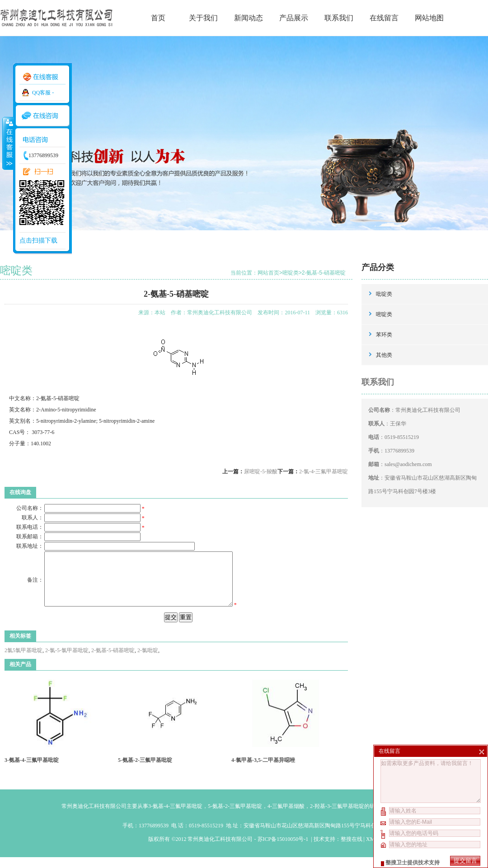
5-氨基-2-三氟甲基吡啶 (145, 771)
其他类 (384, 355)
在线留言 (384, 18)
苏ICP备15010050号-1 (284, 850)
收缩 (8, 143)
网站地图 (429, 18)
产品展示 (294, 18)
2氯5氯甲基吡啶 (23, 661)
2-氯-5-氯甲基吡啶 (67, 661)
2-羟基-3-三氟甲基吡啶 (337, 817)
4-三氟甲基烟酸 (286, 817)
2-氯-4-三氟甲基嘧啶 (324, 471)
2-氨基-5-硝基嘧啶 (324, 273)
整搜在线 (352, 850)
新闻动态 (249, 18)
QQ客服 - (43, 93)
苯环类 (384, 335)
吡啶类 (384, 294)
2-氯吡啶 (148, 661)
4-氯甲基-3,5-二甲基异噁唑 (263, 771)
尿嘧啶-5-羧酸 (261, 471)
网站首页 (268, 273)
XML (372, 850)
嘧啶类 (291, 273)
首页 (158, 18)
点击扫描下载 (38, 240)
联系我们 (339, 18)
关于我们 (203, 18)
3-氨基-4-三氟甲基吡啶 (32, 771)
